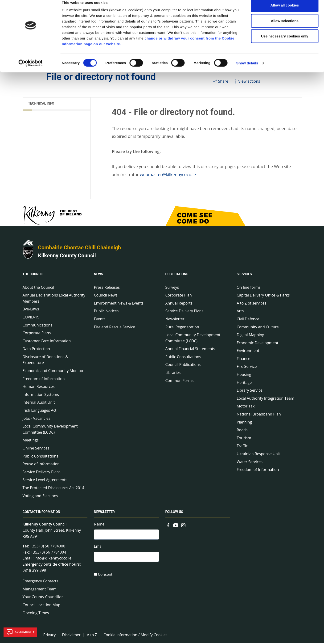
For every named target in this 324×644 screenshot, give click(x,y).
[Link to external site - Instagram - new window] (183, 526)
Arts (240, 312)
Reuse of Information (41, 465)
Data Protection (36, 350)
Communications (37, 326)
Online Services (36, 449)
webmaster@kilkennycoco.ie (168, 176)
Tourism (244, 439)
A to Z (92, 636)
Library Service (250, 392)
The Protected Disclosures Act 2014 (53, 489)
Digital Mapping (251, 336)
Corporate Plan (179, 296)
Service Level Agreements (45, 481)
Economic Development (258, 344)
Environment (248, 352)
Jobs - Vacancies (37, 419)
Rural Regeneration (182, 328)
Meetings (31, 441)
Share (220, 82)
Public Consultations (41, 457)
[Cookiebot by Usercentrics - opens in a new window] (31, 70)
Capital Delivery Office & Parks (263, 296)
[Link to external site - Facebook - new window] (168, 526)
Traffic (242, 447)
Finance (244, 360)
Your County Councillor (43, 598)
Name (99, 525)
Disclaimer (71, 636)
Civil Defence (248, 320)
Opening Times (36, 614)
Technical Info (41, 105)
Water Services (250, 463)
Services (244, 275)
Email (99, 548)
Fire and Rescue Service (115, 328)
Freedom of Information (44, 380)
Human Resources (39, 388)
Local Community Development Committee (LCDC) (50, 431)
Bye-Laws (31, 310)
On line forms (249, 288)
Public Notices (106, 312)
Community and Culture (258, 328)
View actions (246, 82)
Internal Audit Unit (39, 404)
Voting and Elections (40, 497)
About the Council (38, 288)
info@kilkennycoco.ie (53, 559)
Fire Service (247, 368)
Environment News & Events (119, 304)
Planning (244, 423)
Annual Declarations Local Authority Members (54, 299)
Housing (244, 376)
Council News (106, 296)
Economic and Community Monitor (53, 372)
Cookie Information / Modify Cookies (135, 636)
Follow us (174, 513)
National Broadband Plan (259, 415)
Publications (177, 275)
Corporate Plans (37, 334)
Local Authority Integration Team (266, 399)
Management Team (40, 590)
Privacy (50, 636)
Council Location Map (41, 606)
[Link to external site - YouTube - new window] (176, 526)
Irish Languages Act (40, 411)
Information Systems (41, 396)
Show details (247, 70)
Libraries (173, 374)
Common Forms (180, 382)
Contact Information (41, 513)
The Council (33, 275)
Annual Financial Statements (190, 350)
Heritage (244, 384)
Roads (242, 431)
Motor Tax (246, 407)
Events (100, 320)
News (99, 275)
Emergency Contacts (41, 582)
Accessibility (20, 632)
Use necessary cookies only (285, 43)
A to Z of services (252, 304)
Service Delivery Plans (42, 473)
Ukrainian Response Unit (258, 455)
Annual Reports (179, 304)
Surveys (172, 288)
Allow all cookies (285, 12)
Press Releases (107, 288)
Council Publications (183, 366)
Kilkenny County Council (67, 257)
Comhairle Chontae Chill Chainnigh (79, 249)
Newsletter (175, 320)
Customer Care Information (47, 342)
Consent (105, 577)
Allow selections (285, 28)
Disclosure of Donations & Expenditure (45, 361)
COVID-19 (31, 318)
